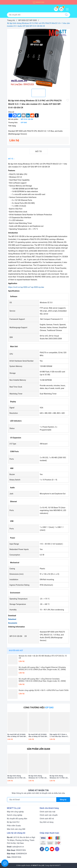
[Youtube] (52, 849)
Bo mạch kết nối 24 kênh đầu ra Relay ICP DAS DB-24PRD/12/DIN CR (17, 736)
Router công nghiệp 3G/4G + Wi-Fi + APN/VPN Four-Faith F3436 (44, 690)
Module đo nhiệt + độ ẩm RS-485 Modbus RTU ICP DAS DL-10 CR (43, 657)
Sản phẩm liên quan (38, 749)
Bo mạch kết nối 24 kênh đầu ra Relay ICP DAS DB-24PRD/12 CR (38, 736)
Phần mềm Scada (14, 826)
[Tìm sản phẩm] (35, 15)
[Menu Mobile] (68, 9)
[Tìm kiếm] (66, 15)
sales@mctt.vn (18, 847)
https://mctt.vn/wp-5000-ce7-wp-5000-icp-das (26, 287)
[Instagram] (57, 849)
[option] (39, 58)
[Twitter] (47, 849)
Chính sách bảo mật (48, 812)
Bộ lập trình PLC (13, 822)
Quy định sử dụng (47, 822)
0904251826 (38, 2)
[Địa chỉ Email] (32, 800)
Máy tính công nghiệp (15, 812)
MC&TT (58, 865)
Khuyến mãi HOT (16, 650)
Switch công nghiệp (15, 815)
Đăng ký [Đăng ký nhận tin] (63, 800)
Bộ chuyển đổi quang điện (17, 819)
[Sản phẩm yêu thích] (56, 9)
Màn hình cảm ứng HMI (16, 829)
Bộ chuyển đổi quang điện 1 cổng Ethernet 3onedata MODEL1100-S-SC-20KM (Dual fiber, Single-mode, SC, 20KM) (42, 680)
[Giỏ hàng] (61, 9)
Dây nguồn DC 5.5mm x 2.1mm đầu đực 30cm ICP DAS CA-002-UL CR (59, 736)
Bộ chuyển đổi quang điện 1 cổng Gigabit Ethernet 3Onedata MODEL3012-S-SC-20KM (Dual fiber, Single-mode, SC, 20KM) (42, 668)
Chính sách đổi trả (47, 819)
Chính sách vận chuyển (49, 815)
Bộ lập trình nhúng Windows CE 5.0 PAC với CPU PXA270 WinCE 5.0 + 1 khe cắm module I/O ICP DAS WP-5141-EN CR (18, 777)
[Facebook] (42, 849)
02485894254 (21, 854)
